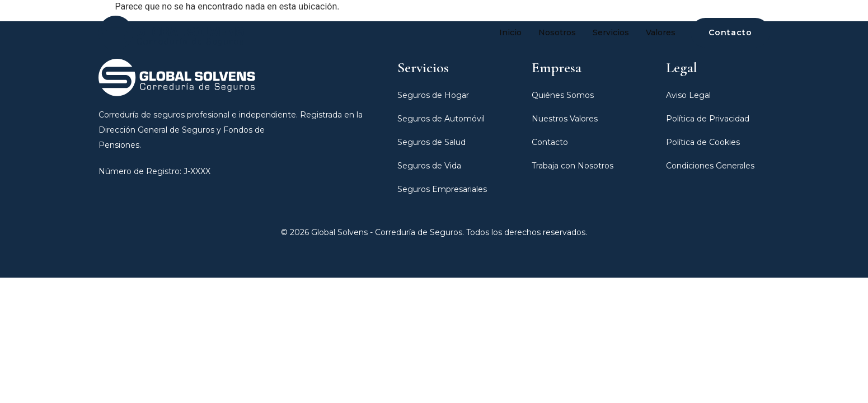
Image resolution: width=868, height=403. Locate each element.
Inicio (510, 32)
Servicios (611, 32)
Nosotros (557, 32)
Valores (661, 32)
